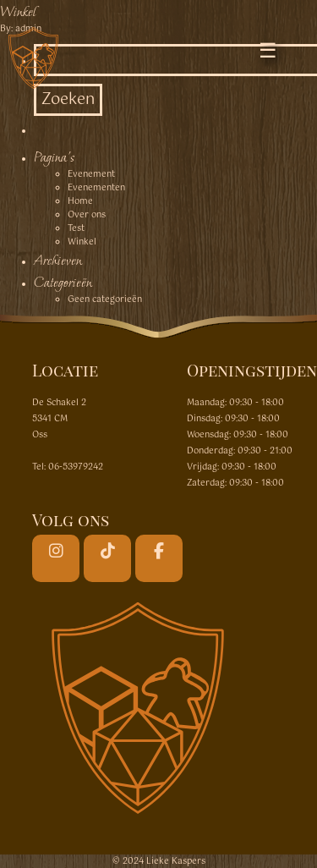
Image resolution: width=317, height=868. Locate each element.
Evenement (91, 174)
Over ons (87, 215)
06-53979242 (76, 467)
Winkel (18, 11)
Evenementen (96, 188)
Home (80, 201)
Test (76, 228)
